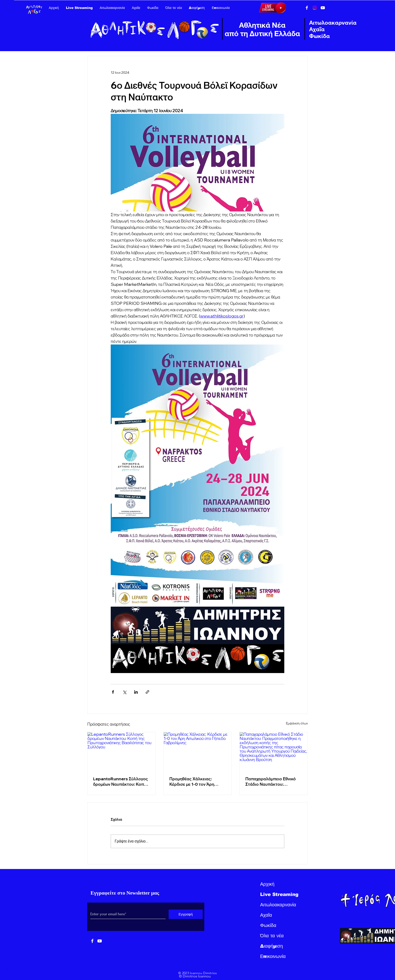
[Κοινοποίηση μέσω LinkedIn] (136, 692)
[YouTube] (323, 8)
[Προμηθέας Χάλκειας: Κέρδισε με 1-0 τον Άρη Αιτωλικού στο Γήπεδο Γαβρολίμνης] (198, 751)
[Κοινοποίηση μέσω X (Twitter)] (124, 692)
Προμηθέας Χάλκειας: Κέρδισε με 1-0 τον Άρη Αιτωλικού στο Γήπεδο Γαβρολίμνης (192, 781)
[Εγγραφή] (186, 914)
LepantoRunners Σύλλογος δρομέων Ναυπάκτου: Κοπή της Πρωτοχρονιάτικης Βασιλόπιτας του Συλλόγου (121, 781)
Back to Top (7, 963)
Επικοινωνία (273, 956)
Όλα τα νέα (272, 936)
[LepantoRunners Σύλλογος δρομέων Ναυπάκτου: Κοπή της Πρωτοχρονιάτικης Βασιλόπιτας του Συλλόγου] (121, 751)
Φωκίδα (268, 925)
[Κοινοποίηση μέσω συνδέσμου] (147, 692)
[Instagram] (315, 8)
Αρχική (267, 884)
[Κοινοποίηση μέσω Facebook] (113, 692)
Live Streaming (279, 894)
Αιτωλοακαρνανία (278, 905)
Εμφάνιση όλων (297, 723)
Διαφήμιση (272, 946)
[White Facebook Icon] (92, 941)
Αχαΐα (266, 915)
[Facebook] (307, 8)
